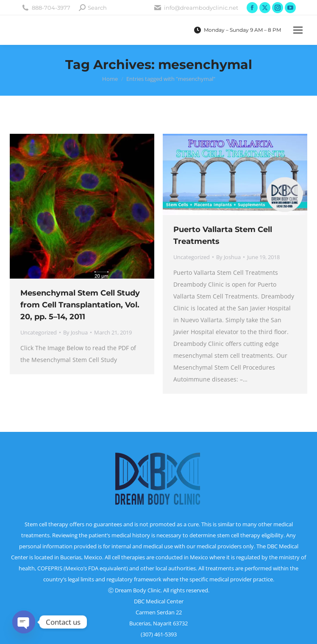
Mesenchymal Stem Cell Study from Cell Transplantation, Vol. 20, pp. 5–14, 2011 (80, 305)
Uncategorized (39, 332)
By (75, 332)
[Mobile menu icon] (298, 30)
